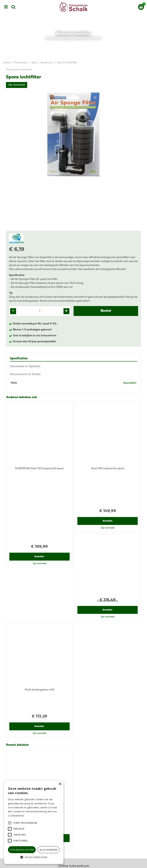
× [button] (60, 784)
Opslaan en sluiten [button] (22, 850)
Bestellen (39, 472)
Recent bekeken (17, 574)
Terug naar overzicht (19, 70)
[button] (25, 823)
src (13, 7)
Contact (73, 829)
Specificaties (19, 359)
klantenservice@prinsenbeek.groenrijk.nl (75, 745)
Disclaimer (73, 811)
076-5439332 (75, 742)
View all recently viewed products (27, 682)
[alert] (34, 822)
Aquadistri (130, 383)
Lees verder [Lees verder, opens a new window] (32, 816)
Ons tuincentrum (74, 833)
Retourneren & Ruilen (25, 374)
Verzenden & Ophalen (25, 366)
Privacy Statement (73, 807)
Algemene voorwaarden (74, 803)
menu (6, 7)
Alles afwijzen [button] (49, 850)
